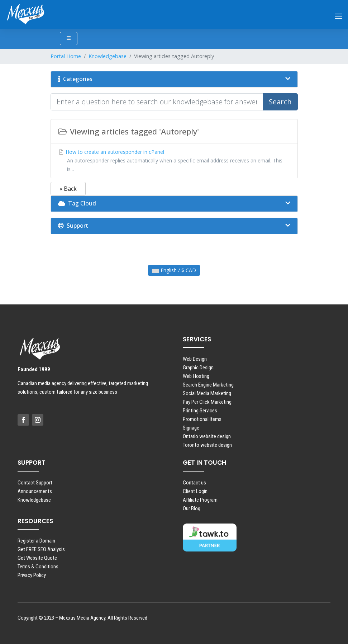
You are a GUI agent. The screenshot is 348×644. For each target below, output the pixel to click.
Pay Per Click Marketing (207, 402)
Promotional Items (202, 419)
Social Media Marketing (207, 393)
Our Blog (192, 508)
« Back (68, 189)
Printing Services (200, 411)
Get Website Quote (37, 558)
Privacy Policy (32, 575)
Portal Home (66, 56)
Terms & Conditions (38, 567)
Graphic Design (198, 368)
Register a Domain (36, 541)
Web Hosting (196, 376)
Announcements (35, 491)
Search (280, 102)
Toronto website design (207, 445)
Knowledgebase (108, 56)
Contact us (194, 483)
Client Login (195, 491)
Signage (191, 428)
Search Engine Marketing (208, 385)
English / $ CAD (174, 270)
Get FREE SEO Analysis (41, 549)
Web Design (195, 359)
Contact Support (35, 483)
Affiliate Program (200, 500)
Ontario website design (207, 436)
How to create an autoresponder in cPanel (174, 161)
